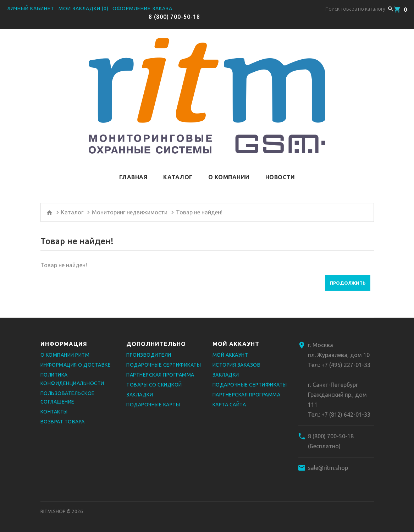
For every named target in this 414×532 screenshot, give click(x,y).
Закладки (140, 395)
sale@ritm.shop (328, 468)
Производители (149, 355)
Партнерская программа (160, 375)
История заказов (237, 365)
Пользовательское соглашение (68, 397)
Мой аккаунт (230, 355)
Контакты (54, 412)
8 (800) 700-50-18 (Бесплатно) (331, 441)
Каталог (72, 212)
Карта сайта (229, 405)
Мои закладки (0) (84, 9)
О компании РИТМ (65, 355)
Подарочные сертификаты (164, 365)
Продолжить (348, 283)
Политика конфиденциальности (72, 379)
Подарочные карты (153, 405)
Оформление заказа (142, 9)
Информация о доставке (76, 365)
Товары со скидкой (154, 385)
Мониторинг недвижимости (130, 212)
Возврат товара (63, 422)
